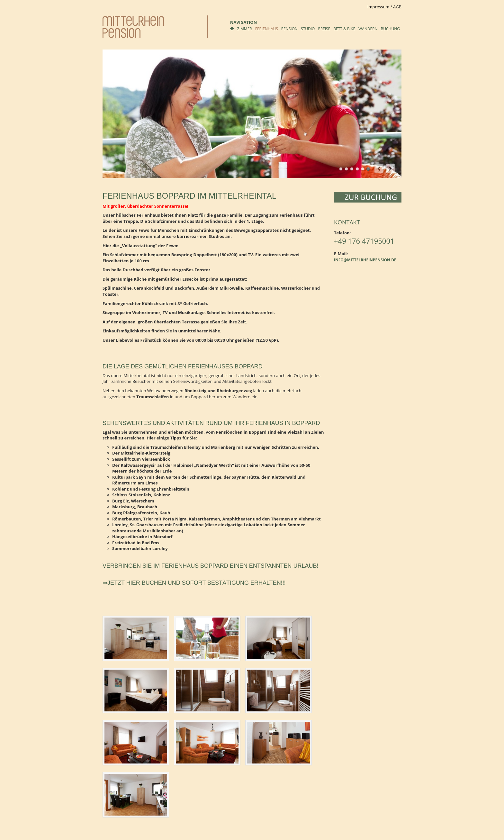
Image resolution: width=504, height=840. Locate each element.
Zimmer (245, 29)
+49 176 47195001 (364, 241)
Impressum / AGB (384, 7)
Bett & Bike (344, 29)
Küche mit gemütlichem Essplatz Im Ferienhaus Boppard (357, 169)
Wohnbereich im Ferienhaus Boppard (363, 169)
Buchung (390, 29)
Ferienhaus (267, 29)
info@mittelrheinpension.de (365, 260)
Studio (308, 29)
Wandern (368, 29)
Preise (324, 29)
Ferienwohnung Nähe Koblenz (368, 169)
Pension (289, 29)
